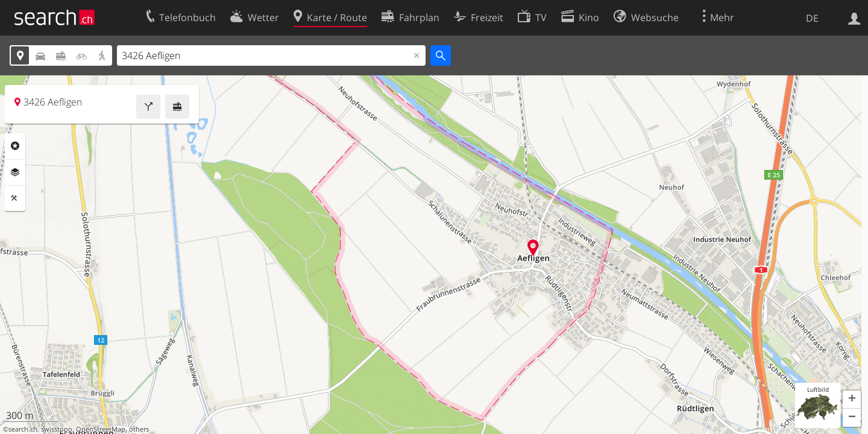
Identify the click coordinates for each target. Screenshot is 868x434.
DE (812, 18)
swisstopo (57, 429)
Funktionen (15, 198)
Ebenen (15, 172)
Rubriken (15, 146)
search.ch (23, 429)
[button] (852, 400)
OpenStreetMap (101, 429)
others (139, 429)
